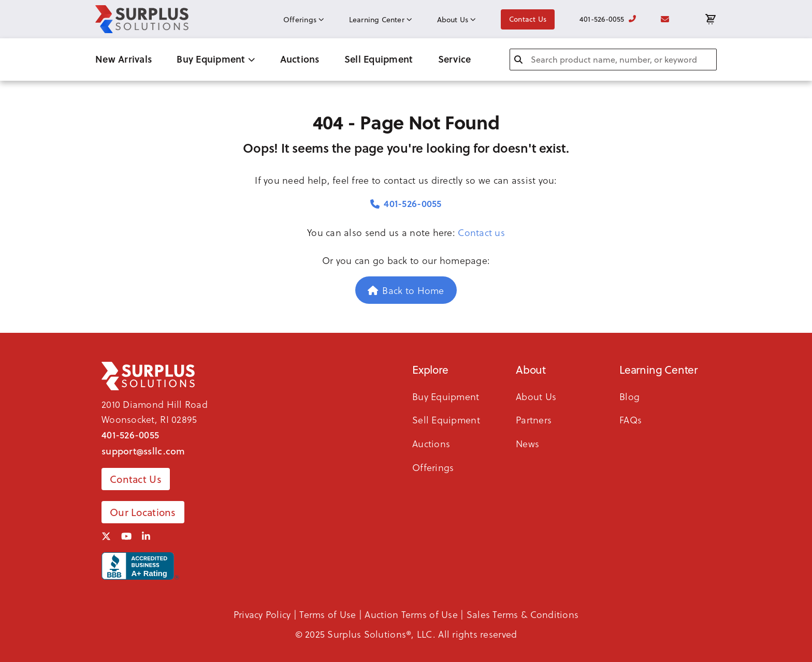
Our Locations (143, 512)
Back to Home (406, 290)
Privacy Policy (262, 614)
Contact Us (528, 19)
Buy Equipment (216, 59)
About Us (456, 20)
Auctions (300, 59)
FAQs (630, 420)
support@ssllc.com (143, 451)
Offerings (304, 20)
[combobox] (613, 60)
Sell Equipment (379, 59)
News (527, 443)
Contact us (481, 232)
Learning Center (381, 20)
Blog (629, 396)
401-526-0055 (608, 19)
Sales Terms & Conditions (523, 614)
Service (455, 59)
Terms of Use (328, 614)
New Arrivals (124, 59)
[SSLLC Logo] (142, 19)
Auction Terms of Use (411, 614)
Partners (534, 420)
